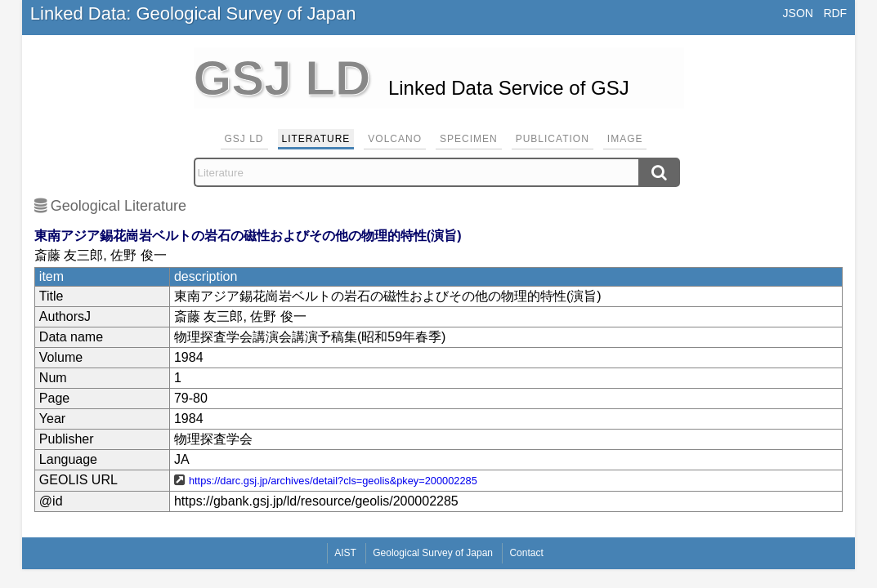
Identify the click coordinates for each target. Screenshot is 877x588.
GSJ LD (244, 139)
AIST (345, 553)
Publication (553, 139)
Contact (526, 553)
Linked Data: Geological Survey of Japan (193, 13)
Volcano (395, 139)
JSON (798, 13)
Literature (316, 139)
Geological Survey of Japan (433, 553)
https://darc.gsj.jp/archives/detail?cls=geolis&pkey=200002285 (333, 481)
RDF (835, 13)
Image (625, 139)
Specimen (469, 139)
